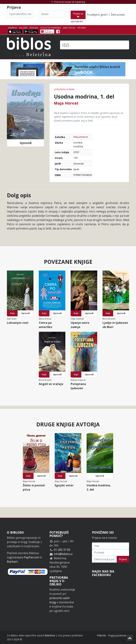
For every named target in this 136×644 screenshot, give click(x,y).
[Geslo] (52, 14)
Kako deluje (69, 28)
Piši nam (82, 28)
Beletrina (50, 635)
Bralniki (34, 28)
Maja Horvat (66, 103)
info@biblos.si (63, 554)
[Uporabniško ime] (20, 14)
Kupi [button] (12, 313)
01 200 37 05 (62, 550)
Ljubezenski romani (64, 89)
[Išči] (95, 45)
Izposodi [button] (26, 143)
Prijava (123, 559)
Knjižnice (12, 28)
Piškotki (101, 635)
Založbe (23, 28)
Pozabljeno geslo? (97, 15)
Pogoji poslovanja (119, 635)
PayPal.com (31, 557)
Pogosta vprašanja (51, 28)
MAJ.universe (81, 137)
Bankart (12, 562)
